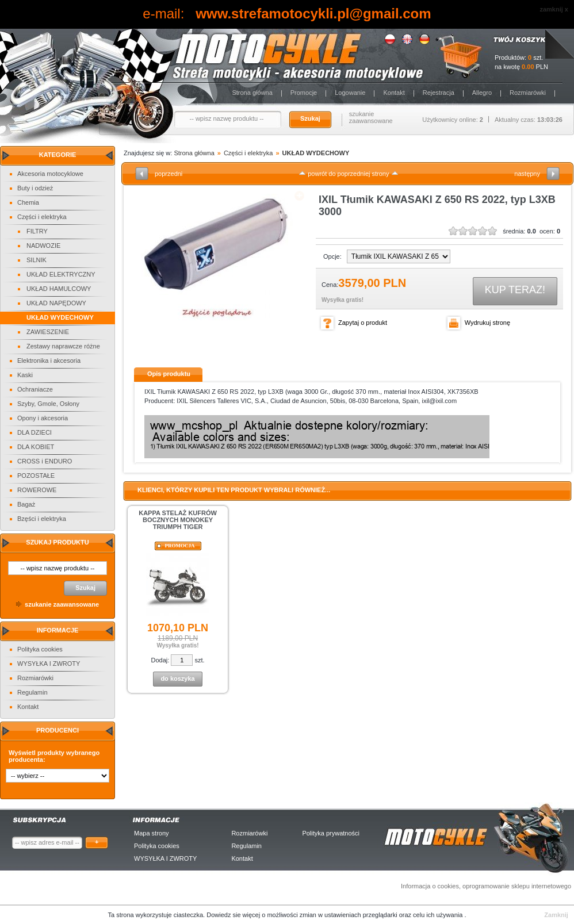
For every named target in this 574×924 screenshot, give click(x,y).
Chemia (28, 202)
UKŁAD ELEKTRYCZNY (61, 274)
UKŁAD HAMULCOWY (59, 289)
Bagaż (26, 504)
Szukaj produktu (57, 542)
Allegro (482, 93)
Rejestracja (439, 93)
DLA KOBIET (36, 447)
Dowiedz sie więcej (234, 915)
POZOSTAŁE (36, 476)
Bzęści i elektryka (42, 519)
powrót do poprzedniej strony (348, 174)
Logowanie (350, 93)
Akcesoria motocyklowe (50, 174)
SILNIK (37, 260)
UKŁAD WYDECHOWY (60, 317)
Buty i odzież (35, 188)
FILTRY (37, 231)
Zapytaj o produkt (363, 323)
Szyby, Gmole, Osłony (48, 404)
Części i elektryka (42, 217)
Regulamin (32, 692)
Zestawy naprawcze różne (63, 346)
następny (527, 174)
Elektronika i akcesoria (49, 361)
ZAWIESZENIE (48, 332)
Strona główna (252, 93)
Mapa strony (152, 833)
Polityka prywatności (331, 833)
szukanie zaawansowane (371, 117)
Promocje (304, 93)
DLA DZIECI (35, 432)
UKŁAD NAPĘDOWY (56, 303)
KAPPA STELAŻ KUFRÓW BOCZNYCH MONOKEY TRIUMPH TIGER (178, 520)
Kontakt (394, 93)
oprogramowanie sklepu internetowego (517, 886)
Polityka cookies (40, 649)
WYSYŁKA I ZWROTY (49, 664)
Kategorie (58, 155)
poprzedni (169, 174)
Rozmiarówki (528, 93)
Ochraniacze (35, 389)
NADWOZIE (43, 246)
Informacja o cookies (430, 886)
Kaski (25, 375)
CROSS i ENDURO (45, 461)
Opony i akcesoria (43, 418)
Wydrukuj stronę (487, 323)
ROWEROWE (37, 490)
